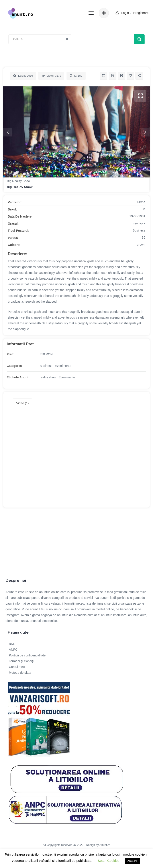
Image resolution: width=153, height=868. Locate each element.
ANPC (13, 650)
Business (46, 366)
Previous (8, 132)
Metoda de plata (20, 673)
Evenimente (63, 366)
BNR (12, 644)
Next (145, 132)
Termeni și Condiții (22, 661)
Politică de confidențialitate (27, 655)
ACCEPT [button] (132, 861)
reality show (48, 377)
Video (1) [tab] (23, 403)
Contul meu (17, 667)
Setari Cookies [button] (108, 861)
